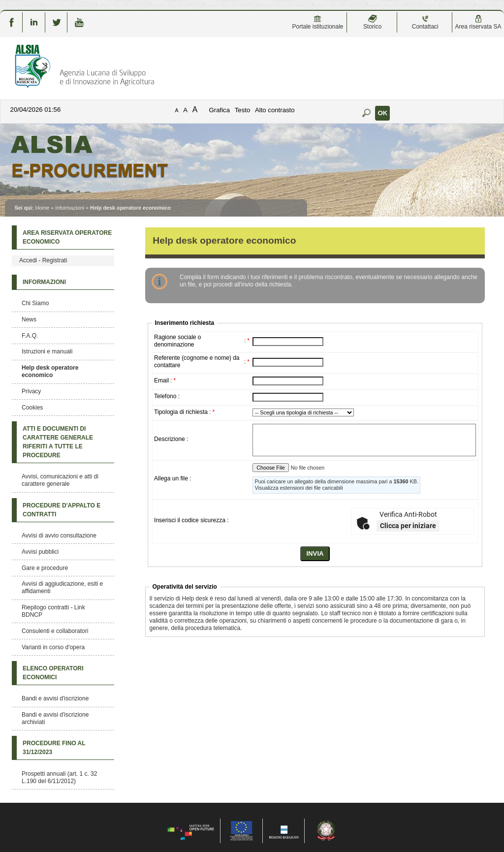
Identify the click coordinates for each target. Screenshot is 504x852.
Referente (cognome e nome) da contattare (197, 362)
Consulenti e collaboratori (55, 631)
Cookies (32, 408)
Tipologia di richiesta (181, 412)
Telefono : (167, 396)
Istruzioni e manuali (47, 351)
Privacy (31, 391)
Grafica (220, 110)
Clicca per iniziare (408, 526)
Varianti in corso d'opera (53, 647)
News (29, 319)
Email (161, 380)
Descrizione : (171, 439)
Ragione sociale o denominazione (177, 341)
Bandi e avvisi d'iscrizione (55, 698)
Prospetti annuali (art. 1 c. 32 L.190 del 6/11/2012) (59, 777)
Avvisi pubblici (40, 552)
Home (42, 208)
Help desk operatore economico (50, 371)
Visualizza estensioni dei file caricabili (299, 488)
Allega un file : (173, 478)
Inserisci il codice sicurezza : (191, 520)
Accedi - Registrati (43, 260)
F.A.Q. (30, 336)
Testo (243, 110)
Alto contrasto (275, 110)
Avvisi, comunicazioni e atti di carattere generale (60, 480)
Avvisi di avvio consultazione (59, 536)
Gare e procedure (45, 568)
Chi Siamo (35, 303)
